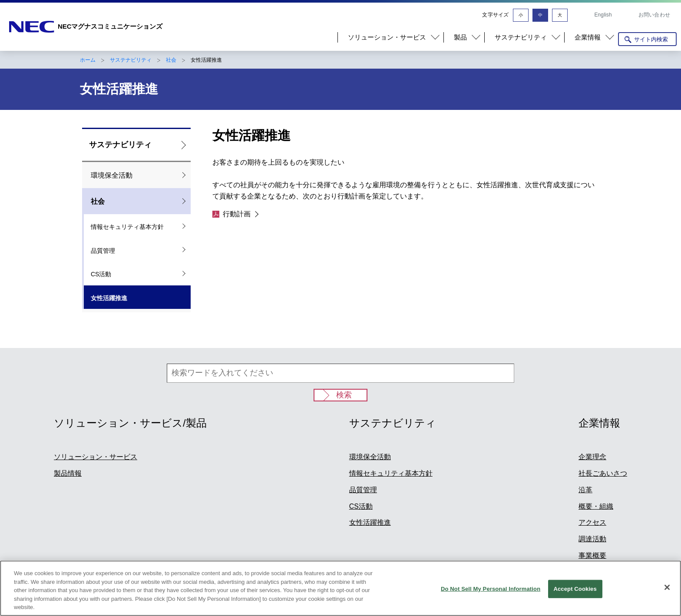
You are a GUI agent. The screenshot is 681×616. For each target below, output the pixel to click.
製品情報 (68, 473)
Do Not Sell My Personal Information (491, 589)
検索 (344, 395)
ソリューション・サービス (96, 457)
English (603, 15)
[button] (390, 37)
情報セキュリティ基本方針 (127, 227)
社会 (171, 60)
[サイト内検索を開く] (647, 39)
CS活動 (101, 274)
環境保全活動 (112, 175)
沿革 (585, 490)
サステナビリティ (131, 60)
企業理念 (592, 457)
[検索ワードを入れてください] (340, 373)
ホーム (88, 60)
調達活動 (592, 539)
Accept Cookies (575, 589)
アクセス (592, 522)
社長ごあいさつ (603, 473)
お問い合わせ (654, 15)
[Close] (667, 588)
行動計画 (231, 214)
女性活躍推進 (109, 298)
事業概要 (592, 555)
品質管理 (103, 251)
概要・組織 (596, 506)
